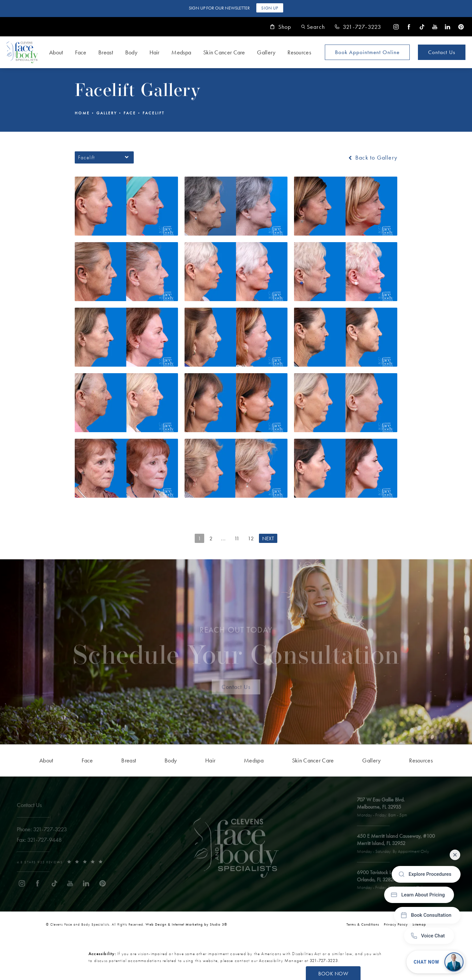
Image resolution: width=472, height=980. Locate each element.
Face (130, 113)
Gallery (107, 113)
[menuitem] (396, 27)
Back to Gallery (372, 158)
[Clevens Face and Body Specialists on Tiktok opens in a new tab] (422, 27)
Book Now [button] (333, 974)
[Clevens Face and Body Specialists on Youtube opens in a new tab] (435, 27)
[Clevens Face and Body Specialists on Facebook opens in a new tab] (409, 27)
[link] (358, 27)
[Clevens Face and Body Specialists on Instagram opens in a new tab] (396, 27)
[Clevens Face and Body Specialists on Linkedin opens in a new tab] (448, 27)
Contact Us (442, 52)
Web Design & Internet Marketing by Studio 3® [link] (186, 924)
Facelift (154, 113)
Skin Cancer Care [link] (224, 52)
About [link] (56, 52)
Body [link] (131, 52)
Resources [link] (299, 52)
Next (268, 538)
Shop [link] (281, 27)
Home (82, 113)
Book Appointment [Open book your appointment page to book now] (367, 52)
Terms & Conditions (363, 924)
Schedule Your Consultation (236, 650)
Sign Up (270, 8)
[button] (313, 27)
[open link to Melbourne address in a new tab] (385, 808)
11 (237, 538)
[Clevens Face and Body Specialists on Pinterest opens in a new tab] (461, 27)
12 (251, 538)
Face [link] (81, 52)
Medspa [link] (181, 52)
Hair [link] (155, 52)
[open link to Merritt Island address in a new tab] (399, 844)
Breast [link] (106, 52)
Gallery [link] (266, 52)
